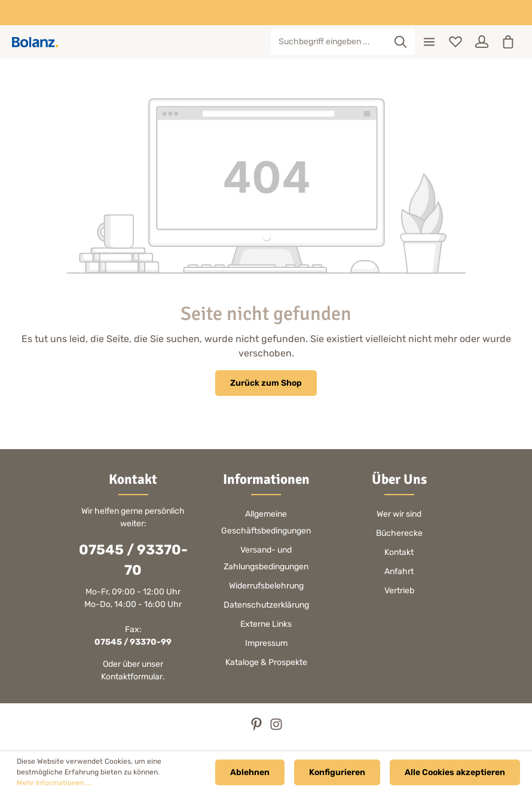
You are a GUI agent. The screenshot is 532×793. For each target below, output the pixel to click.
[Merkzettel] (455, 42)
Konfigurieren (337, 772)
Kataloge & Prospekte (266, 662)
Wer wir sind (399, 514)
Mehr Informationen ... (54, 783)
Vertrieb (399, 591)
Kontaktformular (132, 677)
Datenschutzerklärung (266, 605)
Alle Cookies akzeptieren (455, 772)
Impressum (266, 643)
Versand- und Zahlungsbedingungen (266, 558)
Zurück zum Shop (266, 383)
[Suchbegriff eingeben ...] (329, 42)
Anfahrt (399, 571)
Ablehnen (250, 772)
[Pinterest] (257, 728)
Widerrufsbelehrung (266, 586)
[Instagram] (276, 728)
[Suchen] (401, 42)
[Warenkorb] (508, 42)
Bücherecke (399, 533)
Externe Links (266, 624)
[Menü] (429, 42)
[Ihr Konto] (482, 42)
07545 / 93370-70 (133, 560)
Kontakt (399, 552)
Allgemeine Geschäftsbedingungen (266, 522)
